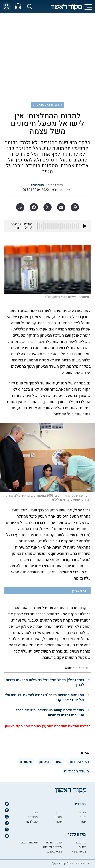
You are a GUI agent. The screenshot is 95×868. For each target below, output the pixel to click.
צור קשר (81, 842)
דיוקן (59, 812)
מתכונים (33, 817)
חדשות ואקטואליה (47, 105)
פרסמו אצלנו (54, 842)
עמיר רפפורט (54, 185)
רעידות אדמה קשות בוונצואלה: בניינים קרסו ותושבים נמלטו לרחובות (50, 713)
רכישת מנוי (79, 852)
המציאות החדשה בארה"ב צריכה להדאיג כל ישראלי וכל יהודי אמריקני (44, 697)
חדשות (81, 812)
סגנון (35, 812)
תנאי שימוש (54, 852)
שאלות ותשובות (28, 842)
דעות (83, 817)
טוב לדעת (32, 822)
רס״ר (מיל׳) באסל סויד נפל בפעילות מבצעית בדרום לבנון (45, 682)
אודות (82, 847)
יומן (83, 822)
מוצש (58, 817)
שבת (59, 822)
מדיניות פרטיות (52, 847)
